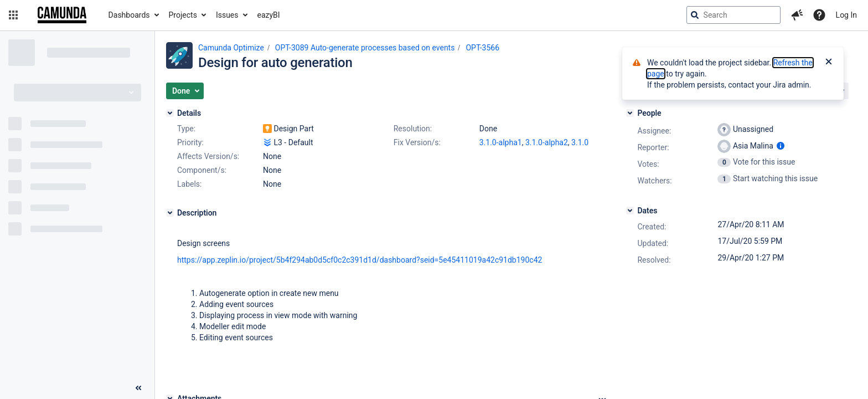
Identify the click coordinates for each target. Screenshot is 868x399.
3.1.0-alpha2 (547, 142)
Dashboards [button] (129, 15)
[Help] (819, 15)
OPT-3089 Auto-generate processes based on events (365, 48)
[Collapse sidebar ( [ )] (138, 388)
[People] (630, 113)
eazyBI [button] (269, 15)
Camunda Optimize (231, 48)
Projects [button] (183, 15)
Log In (846, 15)
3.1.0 (580, 142)
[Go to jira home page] (62, 15)
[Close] (829, 63)
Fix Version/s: (417, 142)
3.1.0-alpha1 (501, 142)
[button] (13, 15)
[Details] (170, 113)
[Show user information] (781, 146)
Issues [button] (227, 15)
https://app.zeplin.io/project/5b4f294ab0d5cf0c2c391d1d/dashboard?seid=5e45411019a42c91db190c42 (360, 260)
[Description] (170, 213)
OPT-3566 (482, 48)
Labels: (189, 184)
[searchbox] (733, 15)
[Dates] (630, 211)
